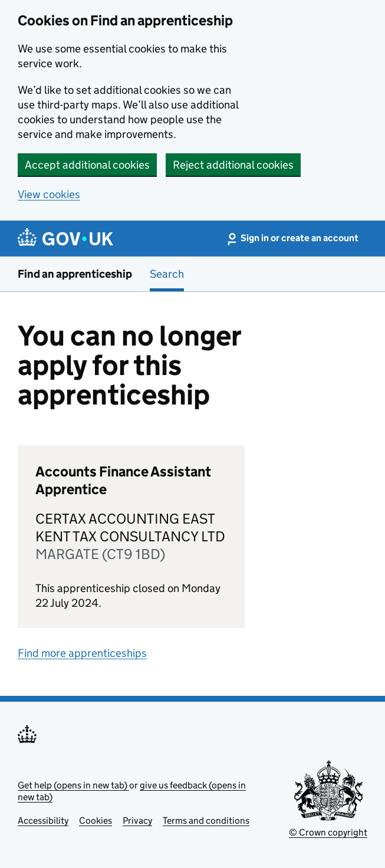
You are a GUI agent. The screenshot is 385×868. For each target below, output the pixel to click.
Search (167, 274)
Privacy (137, 821)
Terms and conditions (206, 821)
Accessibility (43, 821)
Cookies (96, 821)
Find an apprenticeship (75, 274)
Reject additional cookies (233, 165)
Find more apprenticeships (82, 653)
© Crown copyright (328, 832)
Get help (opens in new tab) (73, 785)
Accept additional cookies (87, 165)
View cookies (49, 194)
